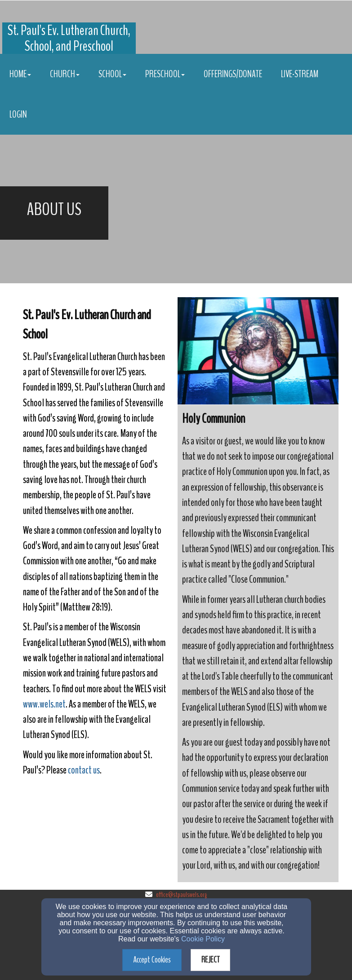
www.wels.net (44, 704)
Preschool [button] (165, 74)
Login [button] (18, 114)
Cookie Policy (203, 939)
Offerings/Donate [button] (233, 74)
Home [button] (20, 74)
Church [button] (65, 74)
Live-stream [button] (300, 74)
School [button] (112, 74)
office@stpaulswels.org (181, 895)
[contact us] (84, 771)
